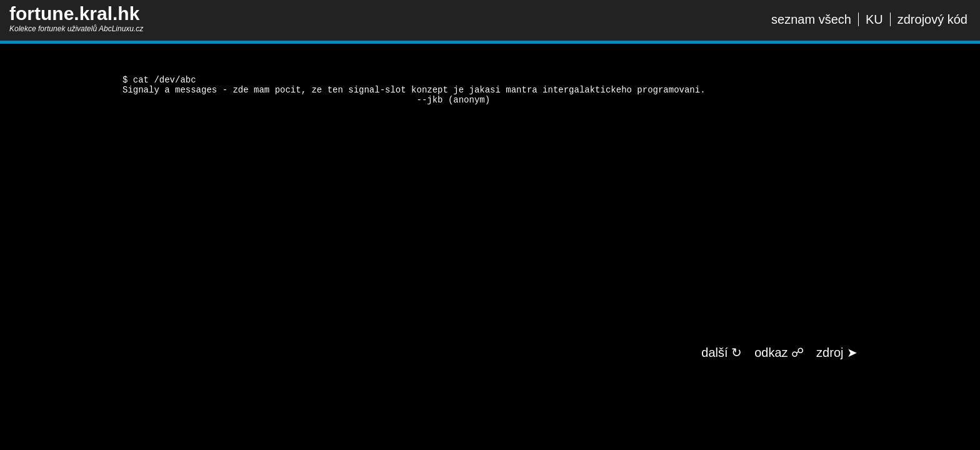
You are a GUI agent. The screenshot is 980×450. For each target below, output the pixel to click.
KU (874, 19)
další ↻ (722, 352)
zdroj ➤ (837, 352)
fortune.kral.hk (74, 13)
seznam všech (811, 19)
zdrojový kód (932, 19)
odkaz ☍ (779, 352)
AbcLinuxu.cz (121, 29)
